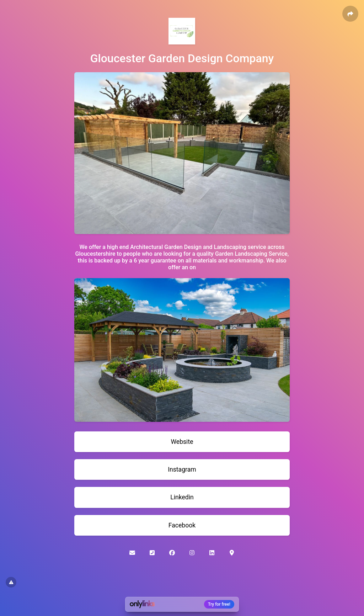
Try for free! (219, 604)
